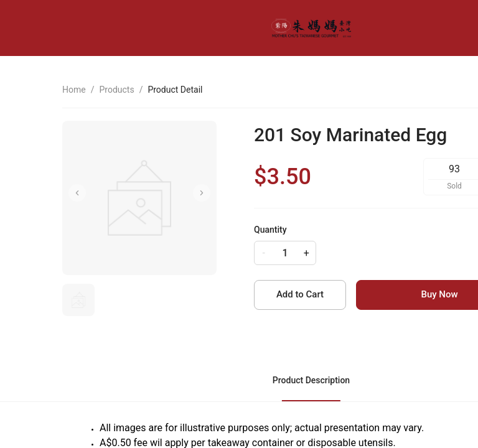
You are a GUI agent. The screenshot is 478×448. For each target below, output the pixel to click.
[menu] (417, 28)
